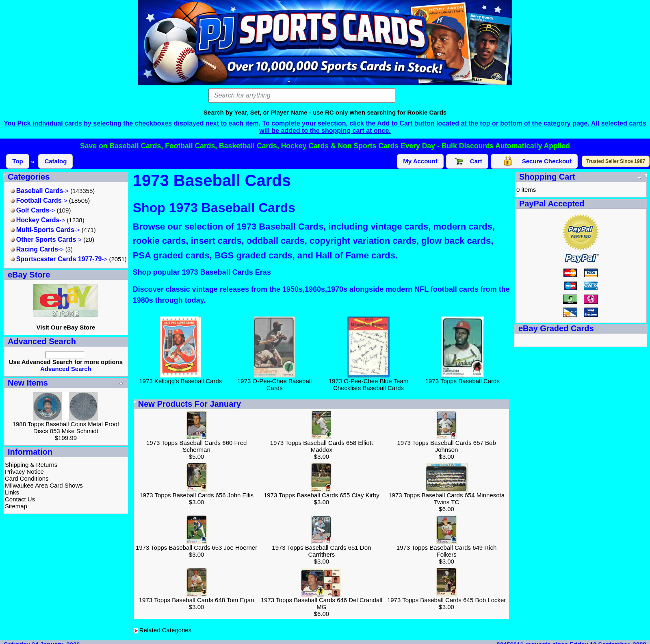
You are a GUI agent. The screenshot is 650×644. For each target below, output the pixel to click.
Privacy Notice (24, 472)
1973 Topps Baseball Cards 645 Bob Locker (446, 600)
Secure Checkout (534, 161)
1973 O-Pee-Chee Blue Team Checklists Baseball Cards (369, 382)
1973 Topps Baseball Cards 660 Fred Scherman (196, 446)
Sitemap (16, 506)
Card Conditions (27, 478)
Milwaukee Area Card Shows (44, 485)
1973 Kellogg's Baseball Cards (181, 378)
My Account (420, 161)
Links (12, 492)
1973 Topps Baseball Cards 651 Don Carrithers (321, 551)
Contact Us (20, 499)
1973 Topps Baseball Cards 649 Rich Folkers (447, 551)
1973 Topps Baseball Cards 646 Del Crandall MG (322, 603)
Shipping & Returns (31, 465)
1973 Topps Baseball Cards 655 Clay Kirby (322, 495)
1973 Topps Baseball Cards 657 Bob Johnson (447, 446)
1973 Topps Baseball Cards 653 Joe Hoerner (196, 548)
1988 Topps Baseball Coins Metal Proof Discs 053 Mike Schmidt (66, 427)
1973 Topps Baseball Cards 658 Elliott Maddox (322, 446)
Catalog (55, 161)
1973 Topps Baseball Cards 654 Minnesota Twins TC (446, 499)
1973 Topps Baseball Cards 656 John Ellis (196, 495)
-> (40, 191)
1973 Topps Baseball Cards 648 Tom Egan (197, 600)
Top (17, 161)
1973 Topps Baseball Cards (463, 378)
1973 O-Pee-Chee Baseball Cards (274, 382)
